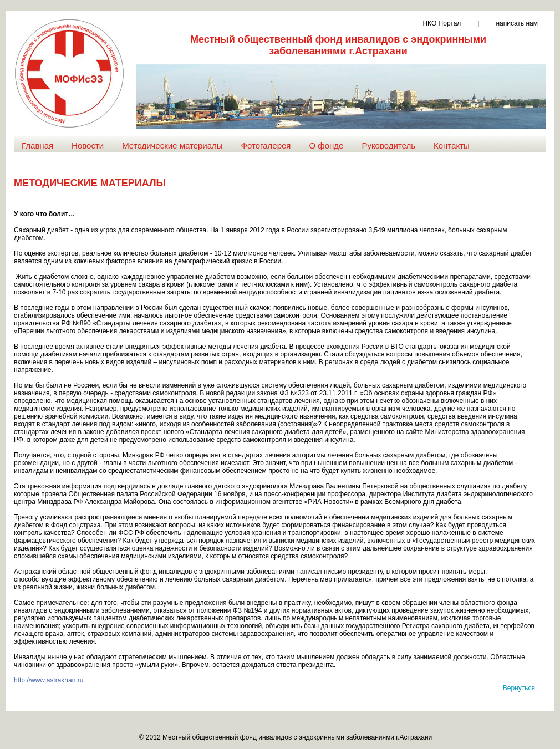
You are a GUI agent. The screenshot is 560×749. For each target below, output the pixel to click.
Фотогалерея (266, 146)
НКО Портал (442, 23)
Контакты (452, 146)
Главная (37, 146)
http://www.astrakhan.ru (49, 680)
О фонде (326, 146)
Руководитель (388, 146)
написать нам (517, 23)
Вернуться (519, 688)
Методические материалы (172, 146)
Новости (88, 146)
